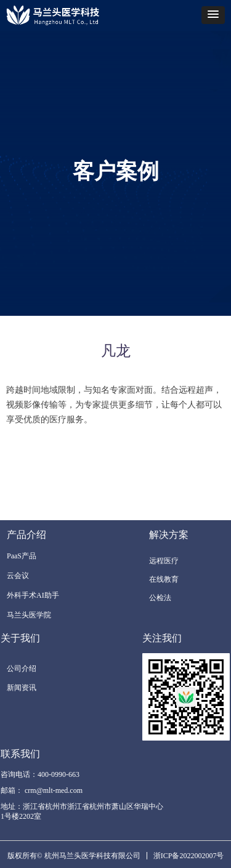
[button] (213, 15)
